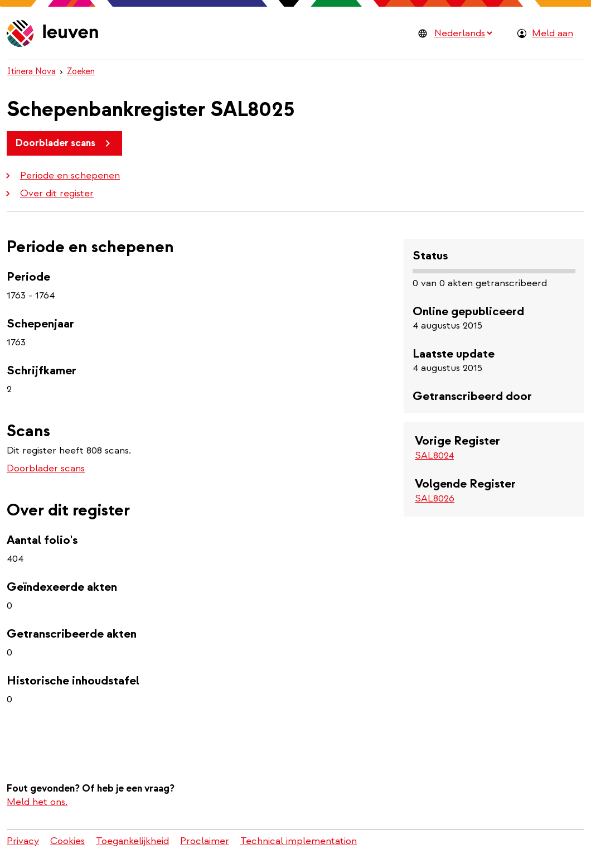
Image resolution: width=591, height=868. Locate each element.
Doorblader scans (65, 143)
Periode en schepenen (61, 175)
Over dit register (48, 193)
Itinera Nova (31, 71)
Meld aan (553, 33)
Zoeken (81, 71)
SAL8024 (434, 455)
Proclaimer (205, 841)
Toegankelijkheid (132, 841)
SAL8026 (435, 498)
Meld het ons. (37, 802)
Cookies (67, 841)
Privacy (23, 841)
